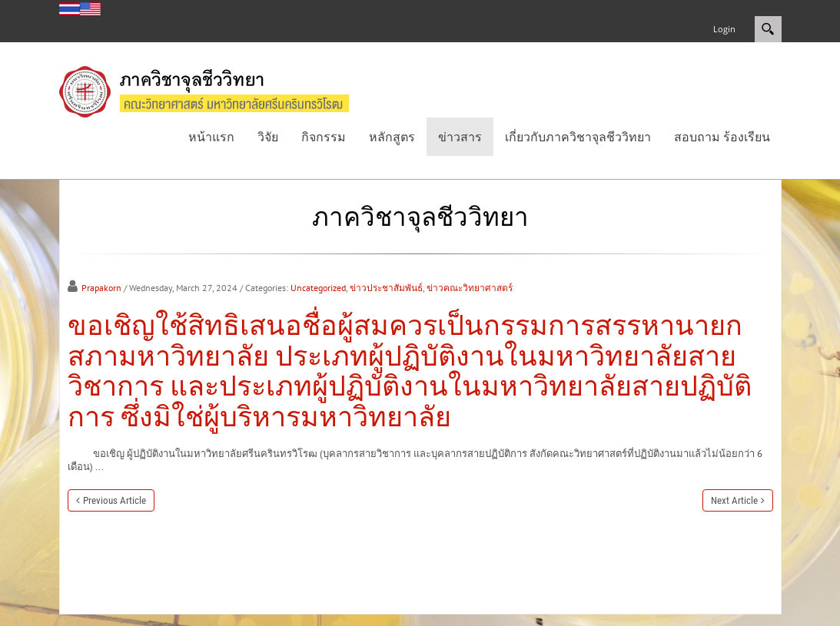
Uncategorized (318, 288)
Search (768, 29)
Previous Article (115, 500)
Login (724, 29)
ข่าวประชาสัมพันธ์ (386, 288)
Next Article (734, 500)
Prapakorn (101, 288)
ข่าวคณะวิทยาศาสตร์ (470, 288)
